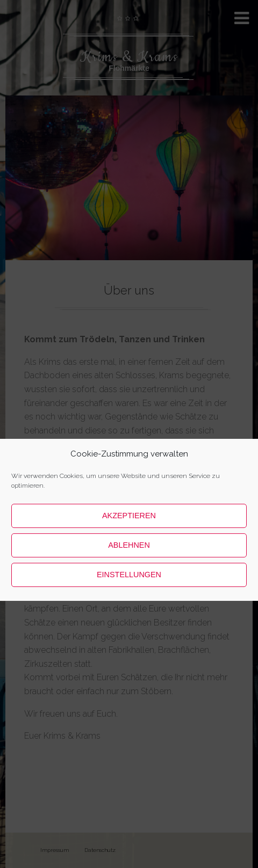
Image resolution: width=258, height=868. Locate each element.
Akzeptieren (129, 550)
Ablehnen (129, 579)
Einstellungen (129, 609)
